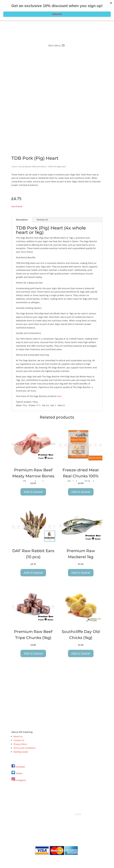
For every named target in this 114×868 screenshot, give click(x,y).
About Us (18, 736)
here (59, 396)
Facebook (20, 767)
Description (22, 220)
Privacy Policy (20, 744)
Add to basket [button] (33, 492)
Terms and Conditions (24, 748)
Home (14, 167)
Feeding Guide (21, 752)
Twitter (17, 773)
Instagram (19, 780)
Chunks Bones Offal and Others (32, 167)
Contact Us (19, 740)
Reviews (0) (42, 220)
